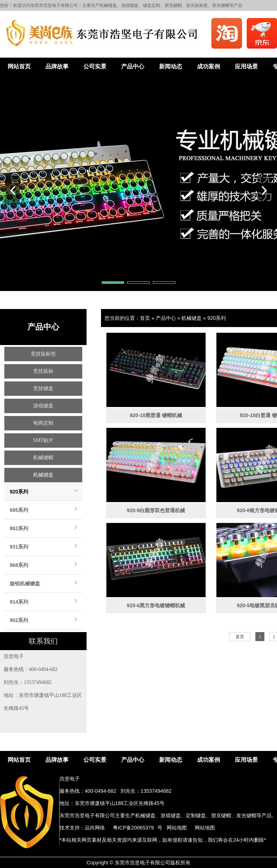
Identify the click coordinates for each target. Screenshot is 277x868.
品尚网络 (95, 828)
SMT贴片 (43, 440)
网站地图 (177, 828)
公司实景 (95, 66)
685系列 (19, 510)
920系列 (19, 492)
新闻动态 (171, 66)
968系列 (19, 565)
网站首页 (19, 66)
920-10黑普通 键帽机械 (156, 415)
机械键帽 (43, 458)
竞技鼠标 (43, 371)
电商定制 (43, 423)
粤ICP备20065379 (133, 828)
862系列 (19, 528)
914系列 (19, 602)
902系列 (19, 620)
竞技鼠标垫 (43, 354)
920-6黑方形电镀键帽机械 (156, 605)
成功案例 (208, 66)
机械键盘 (43, 475)
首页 (145, 318)
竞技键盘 (43, 388)
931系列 (19, 547)
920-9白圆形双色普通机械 (156, 510)
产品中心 (133, 66)
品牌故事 (57, 66)
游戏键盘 (43, 406)
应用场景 (246, 66)
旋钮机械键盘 (25, 583)
